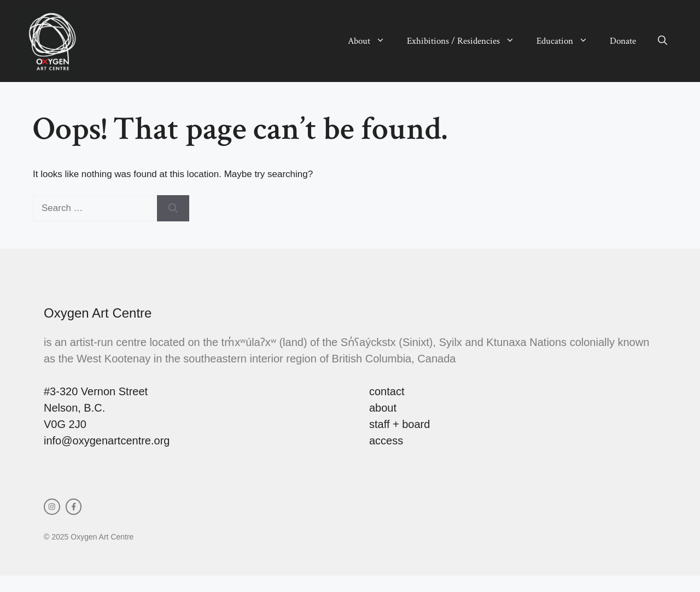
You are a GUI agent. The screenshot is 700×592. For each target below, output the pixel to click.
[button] (663, 41)
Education (568, 41)
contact (387, 391)
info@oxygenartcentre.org (107, 441)
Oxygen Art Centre (98, 313)
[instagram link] (52, 507)
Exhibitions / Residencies (466, 41)
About (372, 41)
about (383, 408)
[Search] (173, 208)
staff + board (399, 424)
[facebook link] (74, 507)
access (386, 441)
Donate (623, 41)
